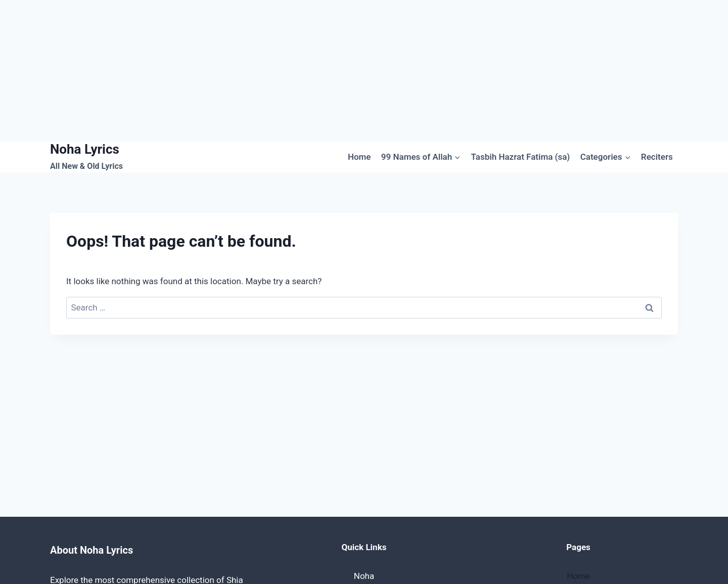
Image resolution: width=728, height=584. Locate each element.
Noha (364, 576)
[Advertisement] (303, 71)
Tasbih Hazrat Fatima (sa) (521, 157)
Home (359, 157)
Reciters (657, 157)
